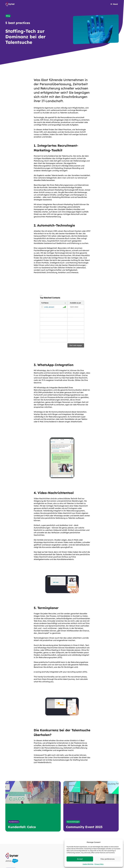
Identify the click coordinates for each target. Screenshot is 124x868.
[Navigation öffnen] (114, 4)
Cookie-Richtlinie (88, 864)
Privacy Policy (99, 864)
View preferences (107, 859)
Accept (80, 859)
